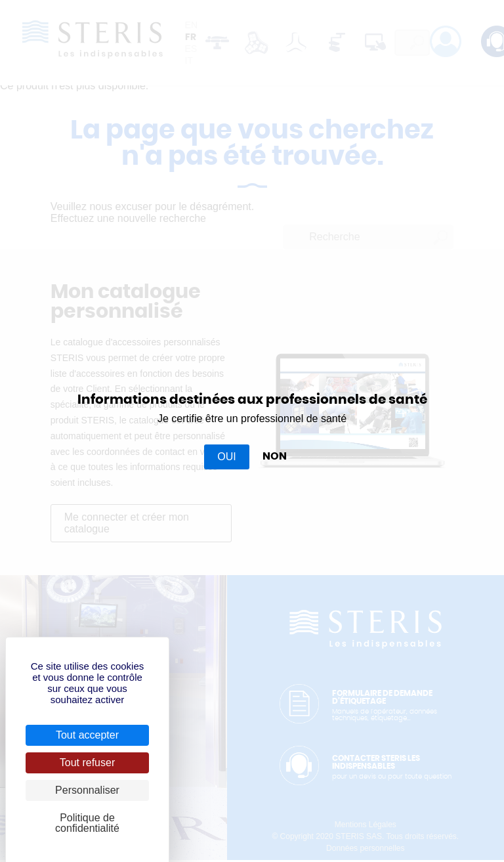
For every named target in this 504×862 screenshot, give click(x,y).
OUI (226, 457)
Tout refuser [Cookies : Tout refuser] (87, 763)
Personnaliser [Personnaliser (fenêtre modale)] (87, 790)
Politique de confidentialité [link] (87, 823)
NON (275, 456)
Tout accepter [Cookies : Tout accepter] (87, 735)
